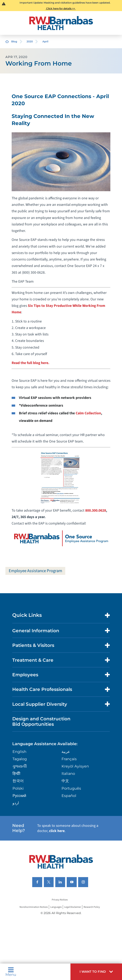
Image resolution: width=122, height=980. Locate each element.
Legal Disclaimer (73, 907)
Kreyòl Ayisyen (75, 766)
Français (69, 759)
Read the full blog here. (30, 363)
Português (71, 788)
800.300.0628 (96, 510)
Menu (11, 972)
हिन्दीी (16, 773)
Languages (56, 907)
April (45, 41)
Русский (19, 796)
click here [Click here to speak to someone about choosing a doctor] (57, 831)
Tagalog (20, 759)
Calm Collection (88, 413)
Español (69, 796)
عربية (66, 752)
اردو (16, 803)
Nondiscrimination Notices (34, 907)
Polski (18, 788)
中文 (65, 781)
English (19, 752)
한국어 (18, 781)
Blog (14, 41)
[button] (96, 972)
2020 (30, 41)
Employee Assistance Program (35, 571)
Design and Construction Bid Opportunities (41, 721)
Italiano (68, 773)
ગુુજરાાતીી (20, 766)
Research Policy (92, 907)
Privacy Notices (60, 900)
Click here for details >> (61, 8)
